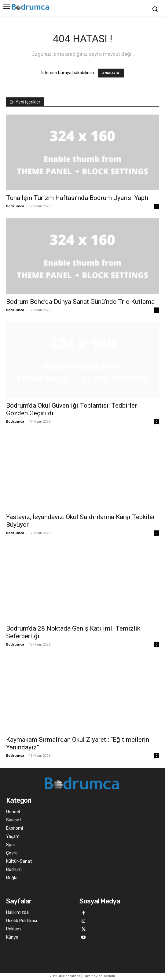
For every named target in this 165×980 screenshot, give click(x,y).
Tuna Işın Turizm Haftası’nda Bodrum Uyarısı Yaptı (77, 198)
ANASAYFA (111, 73)
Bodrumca (15, 206)
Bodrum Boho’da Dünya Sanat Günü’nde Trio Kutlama (80, 302)
